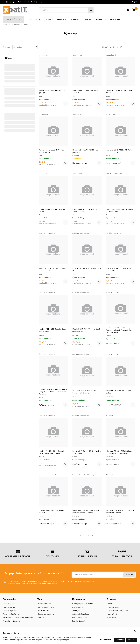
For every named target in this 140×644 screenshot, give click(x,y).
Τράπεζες (76, 611)
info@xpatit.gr (38, 2)
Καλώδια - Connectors (114, 174)
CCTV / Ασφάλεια (15, 25)
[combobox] (25, 47)
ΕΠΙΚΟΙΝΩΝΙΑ (115, 19)
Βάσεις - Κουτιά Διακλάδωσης (49, 475)
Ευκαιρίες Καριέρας (114, 607)
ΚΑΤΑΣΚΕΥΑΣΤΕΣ (35, 19)
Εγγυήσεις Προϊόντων (11, 614)
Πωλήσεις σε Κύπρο (80, 618)
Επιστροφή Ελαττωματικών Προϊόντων (18, 618)
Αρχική (5, 25)
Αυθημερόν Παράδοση (81, 614)
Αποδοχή (132, 640)
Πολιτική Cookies (44, 611)
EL (133, 2)
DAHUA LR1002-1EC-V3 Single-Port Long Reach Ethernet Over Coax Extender (119, 330)
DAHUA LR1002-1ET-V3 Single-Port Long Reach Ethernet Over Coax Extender (53, 392)
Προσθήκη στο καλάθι (65, 104)
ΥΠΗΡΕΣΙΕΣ (75, 19)
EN (136, 2)
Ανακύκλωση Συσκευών (12, 621)
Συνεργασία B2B (79, 607)
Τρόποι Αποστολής (10, 607)
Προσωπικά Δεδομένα (46, 614)
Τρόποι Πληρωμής (9, 611)
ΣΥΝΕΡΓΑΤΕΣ (62, 19)
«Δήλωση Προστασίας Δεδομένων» (43, 584)
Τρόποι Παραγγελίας (11, 604)
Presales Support (79, 621)
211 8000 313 (25, 2)
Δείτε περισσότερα (99, 163)
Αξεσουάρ (26, 25)
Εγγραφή (129, 575)
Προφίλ (110, 604)
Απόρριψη (119, 640)
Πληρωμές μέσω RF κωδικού (83, 604)
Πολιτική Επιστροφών (46, 607)
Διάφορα (109, 416)
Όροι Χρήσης (42, 618)
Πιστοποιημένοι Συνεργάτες (118, 611)
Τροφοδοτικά (43, 55)
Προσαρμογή (106, 640)
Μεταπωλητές (112, 614)
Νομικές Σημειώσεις (45, 604)
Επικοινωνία (111, 618)
